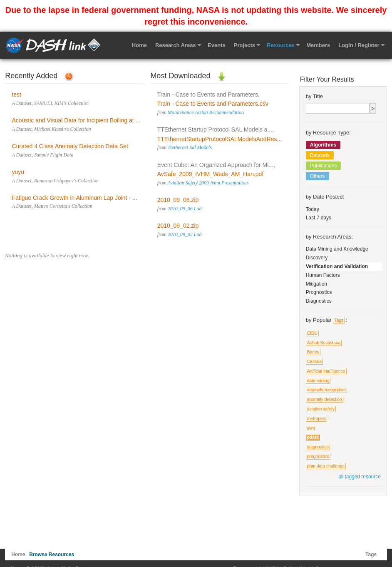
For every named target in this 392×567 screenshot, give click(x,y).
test (16, 94)
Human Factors (323, 275)
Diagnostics (319, 301)
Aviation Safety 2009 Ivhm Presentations (208, 183)
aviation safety (321, 409)
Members (318, 45)
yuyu (18, 172)
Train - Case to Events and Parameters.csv (213, 104)
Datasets (320, 155)
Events (217, 45)
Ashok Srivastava (324, 343)
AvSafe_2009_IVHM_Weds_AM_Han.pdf (211, 174)
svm (311, 428)
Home (139, 45)
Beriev (313, 352)
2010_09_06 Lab (185, 209)
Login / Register (359, 45)
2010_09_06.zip (178, 200)
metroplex (317, 419)
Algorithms (323, 145)
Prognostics (319, 292)
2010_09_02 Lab (185, 234)
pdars (313, 437)
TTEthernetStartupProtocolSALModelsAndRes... (220, 139)
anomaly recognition (326, 390)
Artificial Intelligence (326, 371)
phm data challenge (326, 466)
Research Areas (176, 45)
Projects (244, 45)
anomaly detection (325, 399)
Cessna (314, 362)
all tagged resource (360, 477)
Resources (280, 45)
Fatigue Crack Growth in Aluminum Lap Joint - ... (74, 198)
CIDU (312, 333)
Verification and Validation (337, 266)
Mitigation (316, 284)
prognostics (318, 456)
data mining (318, 381)
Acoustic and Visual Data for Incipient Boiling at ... (76, 120)
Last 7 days (319, 218)
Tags (339, 320)
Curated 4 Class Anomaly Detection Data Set (70, 146)
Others (318, 176)
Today (313, 209)
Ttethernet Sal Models (190, 147)
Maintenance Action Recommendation (206, 112)
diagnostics (318, 447)
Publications (324, 166)
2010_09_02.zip (178, 226)
